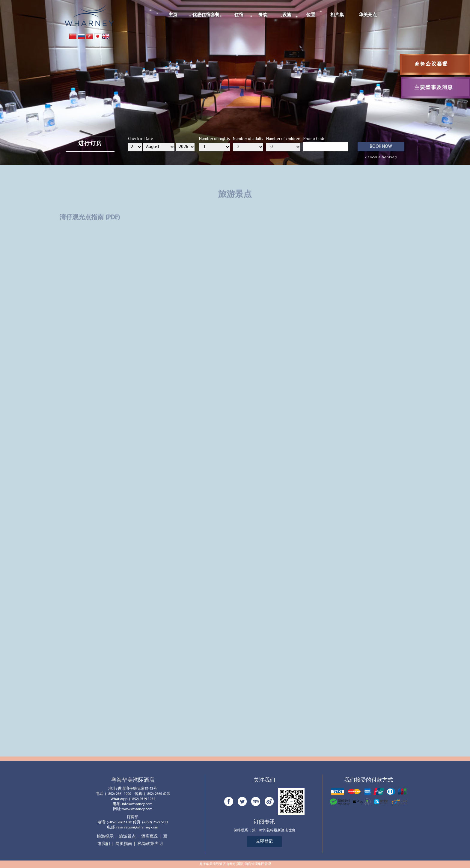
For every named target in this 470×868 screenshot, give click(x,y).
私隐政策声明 (150, 844)
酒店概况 (150, 837)
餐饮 (263, 15)
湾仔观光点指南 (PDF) (90, 216)
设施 (287, 15)
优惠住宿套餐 (206, 15)
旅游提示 (105, 837)
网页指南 (124, 844)
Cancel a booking (381, 157)
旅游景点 (127, 837)
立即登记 (264, 841)
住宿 (239, 15)
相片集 (337, 15)
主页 (173, 15)
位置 (311, 15)
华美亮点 (368, 15)
